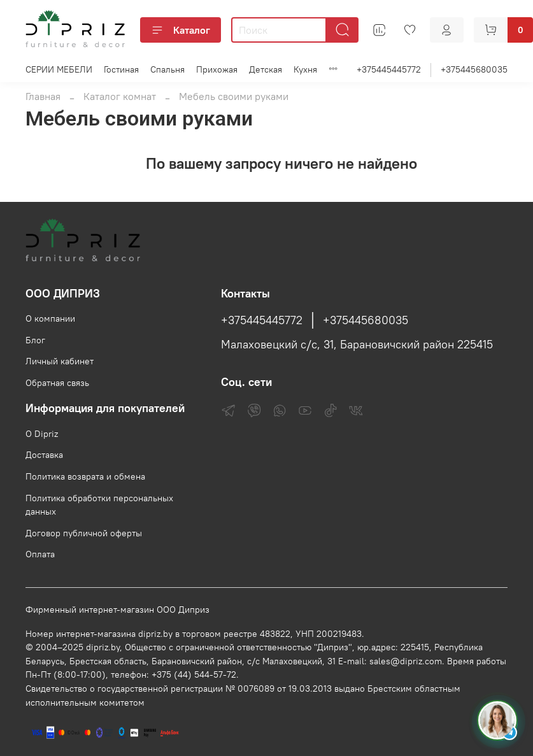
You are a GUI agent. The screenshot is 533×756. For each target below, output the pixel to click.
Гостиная (121, 69)
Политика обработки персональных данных (99, 505)
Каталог (181, 30)
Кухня (305, 69)
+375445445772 (389, 69)
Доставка (44, 455)
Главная (43, 96)
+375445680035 (474, 69)
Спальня (167, 69)
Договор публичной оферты (84, 533)
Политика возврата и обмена (85, 476)
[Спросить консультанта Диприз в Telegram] (497, 720)
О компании (50, 318)
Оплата (40, 554)
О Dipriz (42, 434)
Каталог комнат (120, 96)
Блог (35, 340)
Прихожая (217, 69)
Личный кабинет (60, 361)
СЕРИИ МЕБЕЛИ (59, 69)
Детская (266, 69)
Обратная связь (57, 383)
